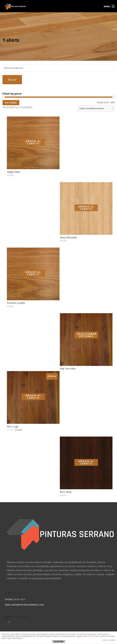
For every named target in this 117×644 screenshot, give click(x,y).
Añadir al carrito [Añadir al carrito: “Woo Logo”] (33, 397)
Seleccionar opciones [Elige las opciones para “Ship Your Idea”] (87, 335)
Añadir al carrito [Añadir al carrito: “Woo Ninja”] (86, 462)
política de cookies (91, 636)
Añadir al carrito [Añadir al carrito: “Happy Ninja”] (33, 142)
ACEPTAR (58, 642)
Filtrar (11, 103)
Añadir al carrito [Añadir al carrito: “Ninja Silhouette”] (86, 208)
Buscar (12, 80)
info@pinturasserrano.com (28, 605)
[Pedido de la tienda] (96, 108)
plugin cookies (109, 640)
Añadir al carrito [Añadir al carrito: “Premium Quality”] (33, 273)
